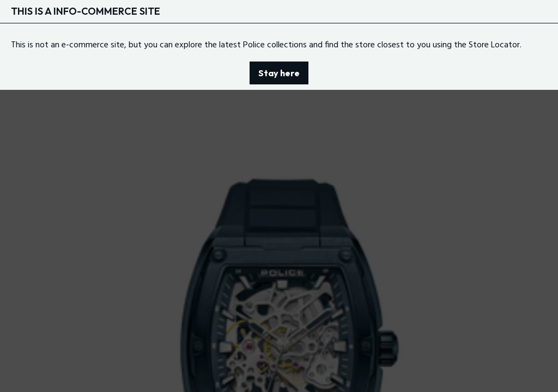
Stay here (279, 73)
